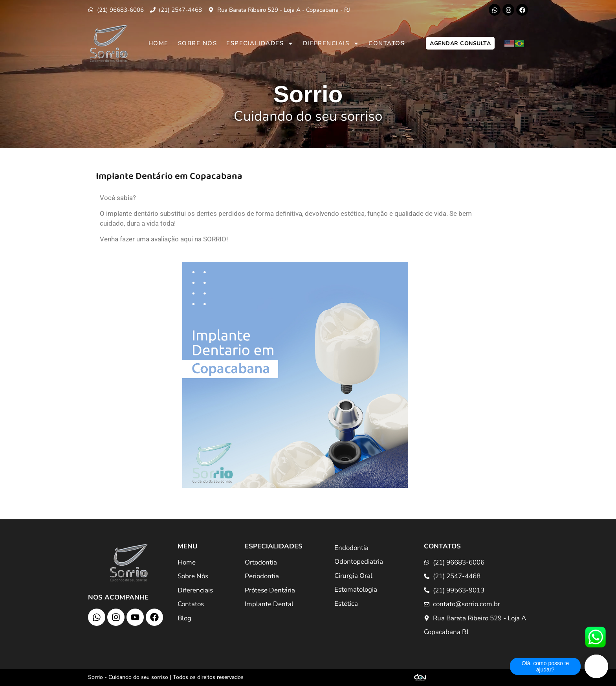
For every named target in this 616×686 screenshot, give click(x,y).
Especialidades (260, 43)
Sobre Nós (198, 43)
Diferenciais (331, 43)
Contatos (387, 43)
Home (159, 43)
